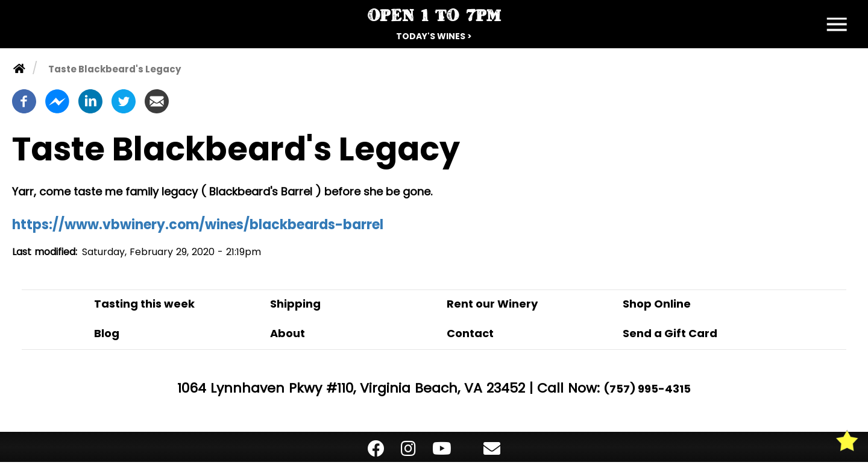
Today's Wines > (434, 36)
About (288, 333)
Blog (107, 333)
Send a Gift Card (670, 333)
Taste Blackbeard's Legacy (115, 69)
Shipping (295, 304)
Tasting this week (144, 304)
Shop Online (657, 304)
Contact (470, 333)
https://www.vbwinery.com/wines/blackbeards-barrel (198, 225)
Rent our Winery (492, 304)
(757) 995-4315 (647, 389)
